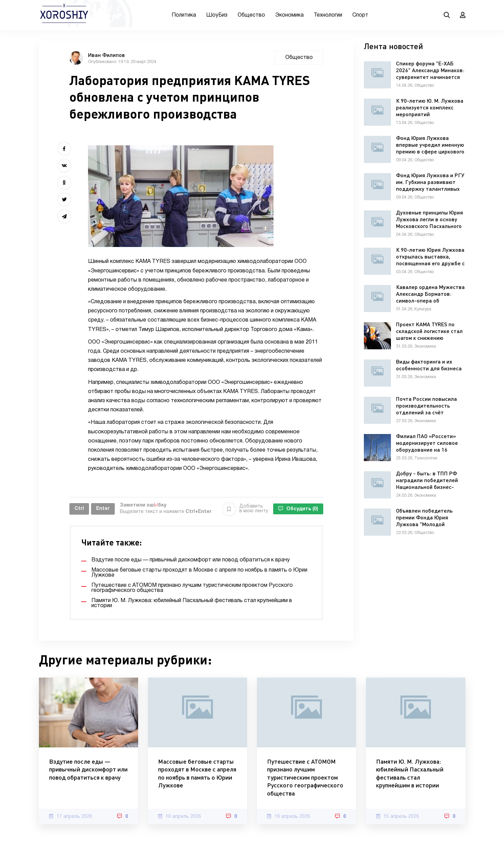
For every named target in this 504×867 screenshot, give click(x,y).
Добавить (245, 509)
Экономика (289, 15)
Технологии (328, 15)
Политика (184, 15)
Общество (251, 15)
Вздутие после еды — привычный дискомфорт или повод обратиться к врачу (88, 769)
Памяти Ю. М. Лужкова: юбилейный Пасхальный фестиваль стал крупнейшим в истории (410, 773)
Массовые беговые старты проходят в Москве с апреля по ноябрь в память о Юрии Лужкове (197, 773)
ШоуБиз (217, 15)
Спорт (360, 15)
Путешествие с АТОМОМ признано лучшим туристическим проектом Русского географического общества (305, 777)
